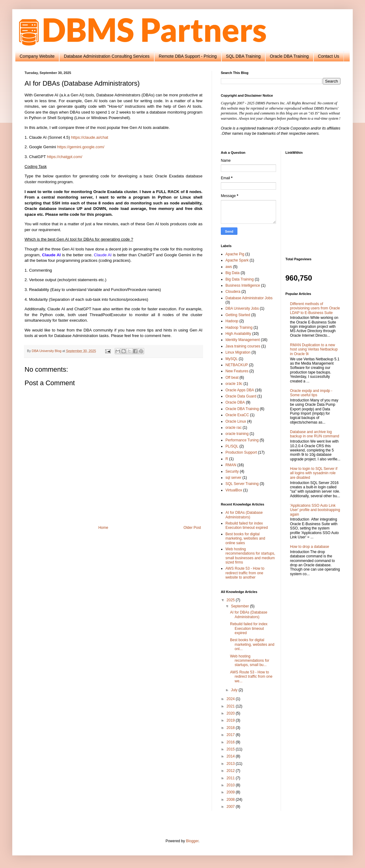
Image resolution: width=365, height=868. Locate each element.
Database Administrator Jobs (249, 298)
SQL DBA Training (243, 56)
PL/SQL (232, 446)
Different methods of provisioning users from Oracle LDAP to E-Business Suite (315, 308)
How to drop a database (310, 547)
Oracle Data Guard (241, 396)
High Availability (238, 334)
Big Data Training (240, 279)
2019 (231, 720)
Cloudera (233, 292)
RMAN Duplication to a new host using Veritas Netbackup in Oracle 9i (314, 349)
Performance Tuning (242, 440)
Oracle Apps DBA (240, 390)
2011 (231, 778)
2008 (231, 800)
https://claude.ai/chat (90, 137)
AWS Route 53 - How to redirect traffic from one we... (251, 677)
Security (232, 471)
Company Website (37, 56)
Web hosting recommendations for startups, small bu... (250, 661)
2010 (231, 785)
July (235, 690)
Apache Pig (235, 254)
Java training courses (243, 346)
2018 (231, 728)
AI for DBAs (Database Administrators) (244, 515)
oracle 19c (234, 384)
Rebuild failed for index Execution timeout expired (247, 525)
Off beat (232, 378)
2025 (231, 600)
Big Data (232, 273)
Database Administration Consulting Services (107, 56)
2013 (231, 764)
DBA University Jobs (242, 308)
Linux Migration (238, 352)
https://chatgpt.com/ (65, 157)
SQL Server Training (242, 484)
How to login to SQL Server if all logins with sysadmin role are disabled (314, 473)
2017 (231, 735)
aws (229, 267)
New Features (237, 371)
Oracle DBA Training (289, 56)
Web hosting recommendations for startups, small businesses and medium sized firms (250, 556)
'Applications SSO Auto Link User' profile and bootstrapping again (315, 510)
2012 (231, 771)
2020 (231, 713)
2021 (231, 706)
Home (103, 528)
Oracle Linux (236, 421)
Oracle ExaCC (237, 415)
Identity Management (243, 340)
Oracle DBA (235, 402)
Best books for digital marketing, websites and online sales (245, 539)
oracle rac (234, 428)
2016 (231, 742)
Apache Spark (237, 260)
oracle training (237, 434)
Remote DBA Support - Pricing (188, 56)
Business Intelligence (243, 285)
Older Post (192, 528)
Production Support (241, 452)
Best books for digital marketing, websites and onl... (252, 644)
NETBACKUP (237, 365)
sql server (233, 478)
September (240, 606)
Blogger (192, 841)
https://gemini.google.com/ (81, 147)
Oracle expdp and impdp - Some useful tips (311, 393)
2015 (231, 749)
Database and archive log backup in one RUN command (315, 434)
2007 (231, 807)
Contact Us (329, 56)
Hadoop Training (239, 327)
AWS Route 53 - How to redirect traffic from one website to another (245, 573)
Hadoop (232, 321)
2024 (231, 699)
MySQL (232, 359)
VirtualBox (234, 490)
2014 (231, 756)
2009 (231, 792)
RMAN (231, 465)
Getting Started (238, 315)
